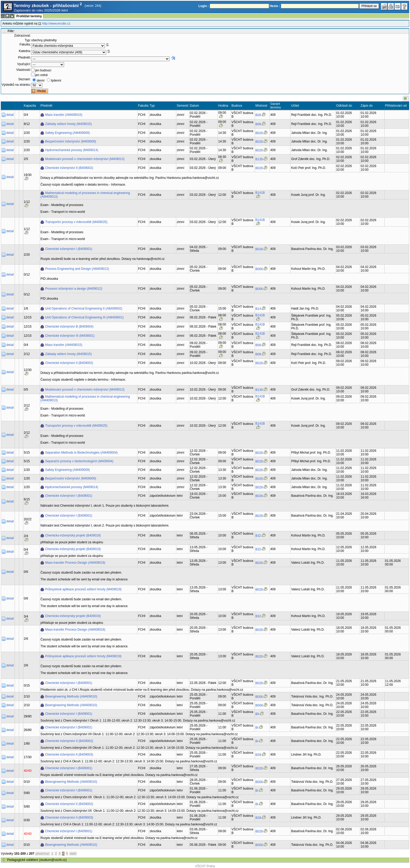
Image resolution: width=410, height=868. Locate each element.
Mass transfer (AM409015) (64, 115)
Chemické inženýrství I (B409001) (69, 249)
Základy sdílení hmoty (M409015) (69, 124)
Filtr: (11, 31)
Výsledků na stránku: (16, 85)
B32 (258, 536)
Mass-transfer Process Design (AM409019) (75, 563)
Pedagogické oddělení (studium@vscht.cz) (37, 860)
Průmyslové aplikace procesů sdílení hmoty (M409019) (83, 589)
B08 (258, 115)
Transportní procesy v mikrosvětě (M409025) (76, 222)
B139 (259, 159)
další (73, 854)
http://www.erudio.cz (56, 24)
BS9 (258, 755)
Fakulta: (25, 44)
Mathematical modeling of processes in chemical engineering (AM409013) (85, 195)
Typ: (28, 40)
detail (10, 115)
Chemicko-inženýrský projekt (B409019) (73, 535)
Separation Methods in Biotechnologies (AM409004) (82, 453)
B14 (258, 309)
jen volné (41, 75)
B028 (259, 133)
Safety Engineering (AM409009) (68, 133)
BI (257, 728)
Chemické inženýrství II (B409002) (69, 168)
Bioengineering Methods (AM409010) (71, 696)
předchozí (42, 854)
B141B (260, 193)
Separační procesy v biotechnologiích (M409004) (79, 461)
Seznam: (24, 79)
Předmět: (24, 58)
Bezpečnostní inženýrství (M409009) (71, 141)
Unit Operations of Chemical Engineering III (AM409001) (84, 317)
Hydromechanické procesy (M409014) (72, 150)
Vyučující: (24, 64)
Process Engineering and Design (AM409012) (77, 269)
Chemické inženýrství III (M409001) (70, 336)
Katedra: (25, 51)
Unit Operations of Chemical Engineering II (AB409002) (84, 309)
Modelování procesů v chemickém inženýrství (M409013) (85, 159)
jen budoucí (43, 70)
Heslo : (275, 6)
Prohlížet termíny (29, 16)
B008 (259, 269)
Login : (204, 6)
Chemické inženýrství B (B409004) (69, 327)
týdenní (56, 81)
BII (257, 714)
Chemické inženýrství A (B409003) (69, 755)
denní (41, 81)
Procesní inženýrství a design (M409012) (74, 289)
